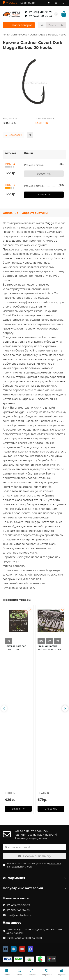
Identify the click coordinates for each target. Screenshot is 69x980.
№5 (41, 641)
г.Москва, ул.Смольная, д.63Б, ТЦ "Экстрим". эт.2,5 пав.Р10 (35, 931)
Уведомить (44, 174)
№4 (49, 641)
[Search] (56, 25)
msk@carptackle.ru (19, 915)
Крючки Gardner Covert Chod (15, 648)
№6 (58, 641)
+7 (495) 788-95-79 (38, 12)
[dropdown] (49, 3)
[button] (4, 708)
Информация (34, 878)
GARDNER (41, 123)
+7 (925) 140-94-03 (38, 16)
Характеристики (35, 213)
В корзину (44, 194)
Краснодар (27, 3)
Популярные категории (34, 888)
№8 (8, 641)
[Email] (34, 847)
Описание (11, 213)
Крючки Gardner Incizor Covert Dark (49, 648)
